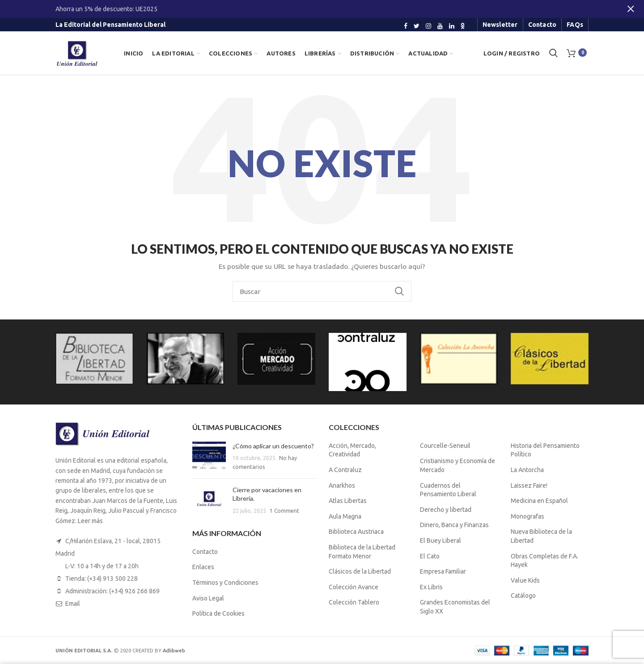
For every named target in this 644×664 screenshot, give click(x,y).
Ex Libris (431, 587)
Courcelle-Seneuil (445, 446)
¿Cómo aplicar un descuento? (273, 446)
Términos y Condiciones (225, 583)
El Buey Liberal (441, 541)
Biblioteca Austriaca (356, 532)
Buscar (399, 291)
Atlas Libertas (348, 501)
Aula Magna (345, 516)
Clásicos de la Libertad (360, 571)
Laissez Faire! (529, 485)
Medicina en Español (539, 501)
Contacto (205, 552)
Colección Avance (354, 587)
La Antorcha (527, 470)
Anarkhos (342, 485)
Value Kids (525, 580)
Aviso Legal (208, 598)
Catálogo (523, 596)
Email (73, 604)
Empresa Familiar (443, 571)
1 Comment (284, 511)
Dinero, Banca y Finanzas (454, 525)
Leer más (90, 521)
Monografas (527, 516)
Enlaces (203, 567)
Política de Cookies (218, 613)
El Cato (430, 556)
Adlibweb (174, 651)
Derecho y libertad (446, 510)
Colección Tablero (354, 602)
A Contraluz (345, 470)
